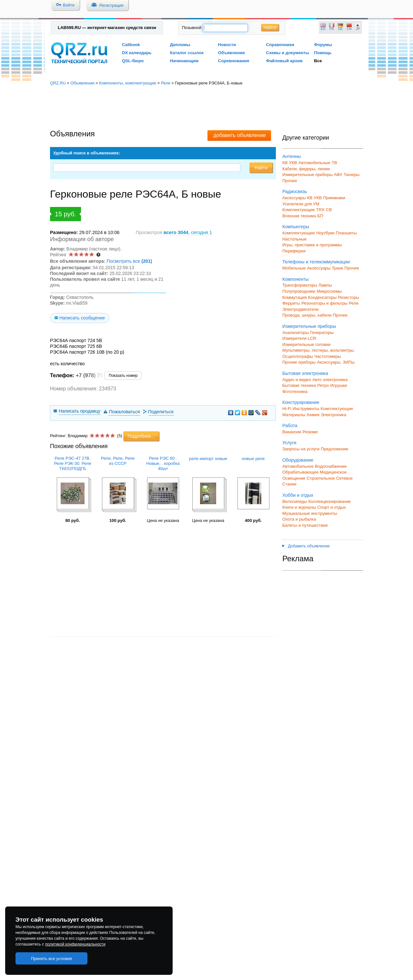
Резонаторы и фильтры (324, 303)
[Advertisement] (206, 108)
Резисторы (348, 297)
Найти (270, 27)
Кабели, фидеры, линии (306, 169)
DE (340, 29)
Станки (289, 484)
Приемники (334, 198)
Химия (313, 415)
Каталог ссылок (187, 53)
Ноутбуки (325, 233)
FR (332, 29)
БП (320, 216)
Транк (337, 268)
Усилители (293, 204)
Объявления (232, 53)
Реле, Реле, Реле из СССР (118, 461)
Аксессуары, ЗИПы (336, 362)
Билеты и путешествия (305, 525)
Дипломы (180, 45)
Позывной (192, 28)
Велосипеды (295, 501)
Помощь (323, 53)
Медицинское (333, 472)
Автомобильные (314, 163)
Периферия (294, 251)
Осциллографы (298, 356)
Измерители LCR (299, 338)
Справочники (280, 45)
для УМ (312, 204)
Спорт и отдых (332, 507)
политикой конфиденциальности (75, 944)
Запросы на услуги (301, 449)
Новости (227, 45)
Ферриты (291, 303)
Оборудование (298, 460)
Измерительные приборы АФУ (312, 175)
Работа (290, 426)
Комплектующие (299, 233)
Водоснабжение (331, 466)
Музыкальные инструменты (310, 513)
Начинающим (184, 61)
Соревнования (234, 61)
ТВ (334, 163)
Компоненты (295, 279)
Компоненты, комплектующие (128, 83)
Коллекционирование (330, 501)
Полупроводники (299, 291)
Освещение (294, 478)
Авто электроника (330, 380)
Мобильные (294, 268)
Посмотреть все (129, 261)
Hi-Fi (287, 409)
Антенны (292, 156)
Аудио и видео (297, 380)
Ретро (323, 385)
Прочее (290, 181)
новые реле (253, 459)
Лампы (325, 285)
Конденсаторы (322, 297)
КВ (285, 163)
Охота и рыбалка (299, 519)
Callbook (131, 45)
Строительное (321, 478)
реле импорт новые (208, 459)
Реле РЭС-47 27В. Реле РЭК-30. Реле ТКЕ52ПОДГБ (73, 463)
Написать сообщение (82, 318)
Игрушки (338, 385)
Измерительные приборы (309, 326)
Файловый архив (284, 61)
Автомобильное (298, 466)
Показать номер (123, 376)
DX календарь (137, 53)
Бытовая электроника (305, 373)
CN (349, 29)
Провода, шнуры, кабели (307, 315)
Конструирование (301, 402)
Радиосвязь (295, 191)
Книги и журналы (299, 507)
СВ (329, 210)
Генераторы (322, 333)
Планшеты (346, 233)
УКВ (293, 163)
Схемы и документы (287, 53)
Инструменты (306, 409)
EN (323, 29)
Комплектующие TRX (303, 210)
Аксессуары (294, 198)
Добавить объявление (306, 546)
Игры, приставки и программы (312, 245)
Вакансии (292, 432)
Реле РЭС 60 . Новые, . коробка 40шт (163, 463)
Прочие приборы (299, 362)
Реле (166, 83)
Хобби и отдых (298, 495)
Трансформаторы (300, 285)
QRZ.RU (58, 83)
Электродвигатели (300, 309)
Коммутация (295, 297)
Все (318, 61)
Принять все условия (52, 959)
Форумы (323, 45)
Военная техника (299, 216)
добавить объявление (240, 135)
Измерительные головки (306, 344)
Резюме (310, 432)
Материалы (294, 415)
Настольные (294, 239)
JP (358, 29)
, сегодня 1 (188, 232)
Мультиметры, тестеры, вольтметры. (319, 350)
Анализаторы (296, 333)
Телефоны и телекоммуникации (316, 262)
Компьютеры (296, 227)
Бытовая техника (299, 385)
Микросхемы (329, 291)
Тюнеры (352, 175)
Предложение (334, 449)
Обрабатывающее (300, 472)
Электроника (333, 415)
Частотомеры (327, 356)
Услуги (289, 443)
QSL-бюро (133, 61)
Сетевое (344, 478)
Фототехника (295, 392)
